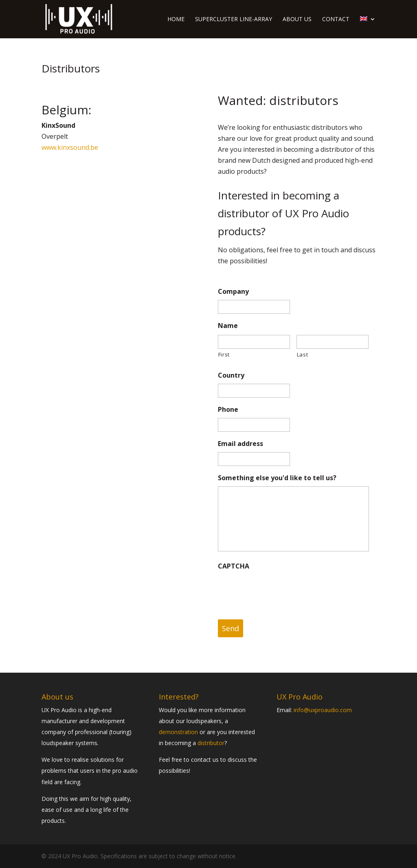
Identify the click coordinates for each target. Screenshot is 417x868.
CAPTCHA (234, 566)
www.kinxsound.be (70, 147)
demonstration (178, 732)
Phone (228, 410)
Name (228, 326)
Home (176, 20)
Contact (336, 20)
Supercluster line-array (234, 20)
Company (233, 292)
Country (231, 375)
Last (303, 354)
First (224, 354)
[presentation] (280, 590)
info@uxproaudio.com (323, 710)
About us (297, 20)
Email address (240, 444)
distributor (211, 743)
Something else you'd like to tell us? (277, 478)
